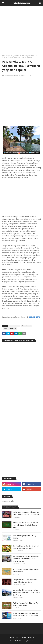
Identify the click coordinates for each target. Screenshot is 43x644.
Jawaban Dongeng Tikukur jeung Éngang (24, 537)
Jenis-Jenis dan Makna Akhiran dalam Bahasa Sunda (26, 570)
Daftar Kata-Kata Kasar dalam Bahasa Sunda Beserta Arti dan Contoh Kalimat (27, 513)
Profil (18, 638)
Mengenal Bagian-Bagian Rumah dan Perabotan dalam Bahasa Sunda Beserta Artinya (26, 559)
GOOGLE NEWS (34, 317)
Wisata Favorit (26, 326)
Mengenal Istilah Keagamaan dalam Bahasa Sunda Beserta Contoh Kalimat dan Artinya (26, 593)
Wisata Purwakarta (15, 55)
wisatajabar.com (10, 75)
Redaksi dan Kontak (28, 638)
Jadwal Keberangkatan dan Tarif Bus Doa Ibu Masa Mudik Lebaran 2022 (26, 615)
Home (12, 638)
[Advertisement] (21, 31)
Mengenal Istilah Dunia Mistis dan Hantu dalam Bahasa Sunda (25, 581)
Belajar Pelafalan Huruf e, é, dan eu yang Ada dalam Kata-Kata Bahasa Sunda (25, 525)
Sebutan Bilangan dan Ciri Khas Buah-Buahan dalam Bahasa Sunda (26, 547)
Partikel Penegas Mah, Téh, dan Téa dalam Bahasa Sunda (26, 604)
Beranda (5, 55)
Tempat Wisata (14, 326)
